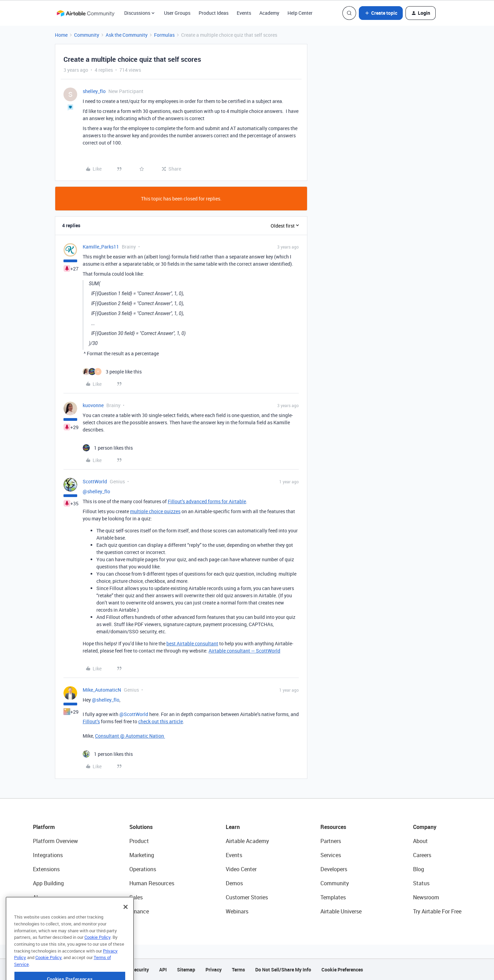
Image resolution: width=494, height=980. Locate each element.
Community (87, 35)
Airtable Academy (247, 841)
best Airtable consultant (192, 643)
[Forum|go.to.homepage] (85, 13)
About (420, 841)
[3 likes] (112, 372)
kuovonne (93, 405)
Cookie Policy (97, 951)
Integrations (48, 855)
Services (331, 855)
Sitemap (186, 970)
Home (61, 35)
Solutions (141, 827)
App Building (48, 883)
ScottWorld (95, 481)
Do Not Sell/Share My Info (283, 970)
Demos (234, 883)
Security (140, 970)
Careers (422, 855)
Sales (136, 897)
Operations (143, 869)
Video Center (241, 869)
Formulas (164, 35)
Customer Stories (247, 897)
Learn (233, 827)
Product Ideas (214, 13)
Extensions (46, 869)
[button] (381, 13)
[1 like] (108, 448)
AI (36, 897)
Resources (333, 827)
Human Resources (152, 883)
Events (244, 13)
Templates (333, 897)
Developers (334, 869)
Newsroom (426, 897)
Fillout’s (91, 721)
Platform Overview (55, 841)
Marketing (142, 855)
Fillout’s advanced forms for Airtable (207, 501)
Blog (419, 869)
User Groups (177, 13)
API (163, 970)
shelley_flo (94, 91)
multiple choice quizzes (155, 511)
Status (421, 883)
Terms (238, 970)
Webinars (237, 911)
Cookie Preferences (342, 970)
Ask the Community (127, 35)
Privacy (214, 970)
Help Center (300, 13)
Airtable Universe (341, 911)
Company (425, 827)
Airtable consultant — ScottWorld (244, 651)
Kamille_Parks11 (101, 247)
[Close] (126, 921)
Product (139, 841)
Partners (331, 841)
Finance (139, 911)
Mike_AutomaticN (102, 690)
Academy (269, 13)
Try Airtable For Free (437, 911)
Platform (44, 827)
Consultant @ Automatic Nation (130, 736)
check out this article (161, 721)
